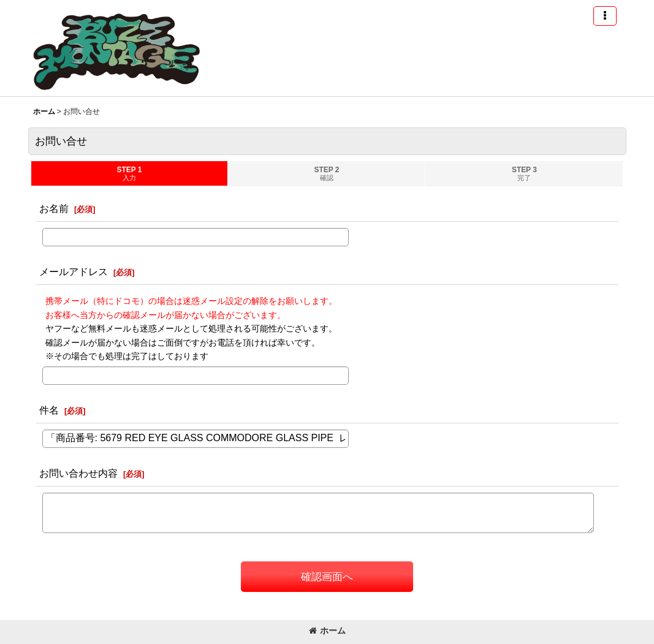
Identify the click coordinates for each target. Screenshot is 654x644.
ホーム (327, 631)
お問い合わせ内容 (78, 473)
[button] (605, 16)
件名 (49, 410)
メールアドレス (74, 271)
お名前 (54, 208)
